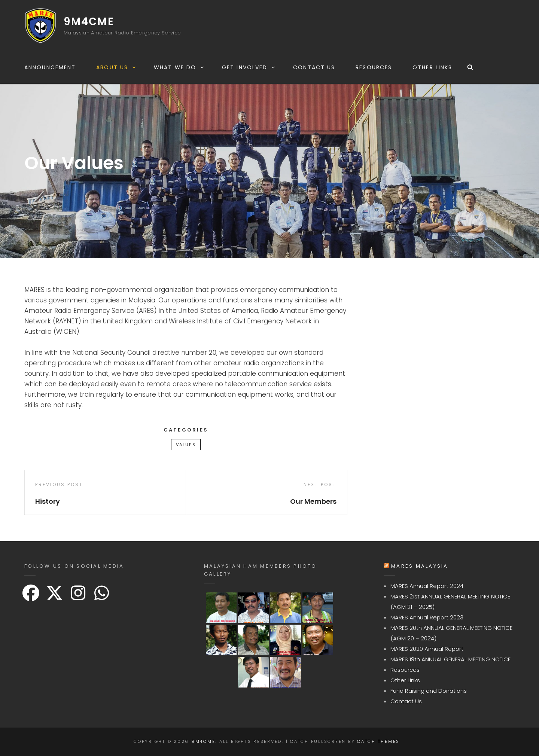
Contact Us (314, 67)
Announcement (50, 67)
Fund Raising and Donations (429, 691)
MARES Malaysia (420, 566)
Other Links (432, 67)
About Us (116, 67)
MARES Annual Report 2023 (427, 617)
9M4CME (89, 22)
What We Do (179, 67)
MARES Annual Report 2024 (427, 586)
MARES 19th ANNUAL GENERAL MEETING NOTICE (450, 659)
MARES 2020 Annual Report (427, 649)
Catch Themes (378, 741)
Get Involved (249, 67)
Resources (374, 67)
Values (186, 445)
